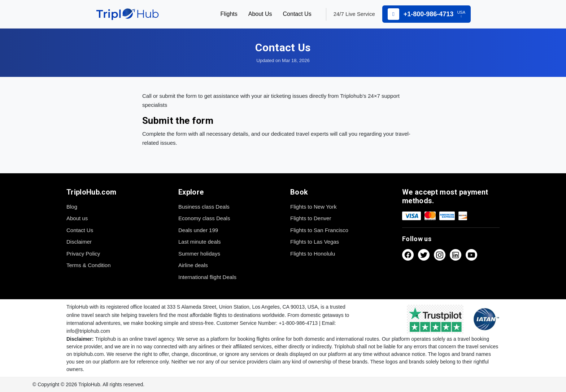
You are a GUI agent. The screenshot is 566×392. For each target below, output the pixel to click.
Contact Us (297, 14)
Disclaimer (79, 242)
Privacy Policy (83, 254)
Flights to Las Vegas (315, 242)
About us (77, 218)
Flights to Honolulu (313, 254)
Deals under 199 (198, 230)
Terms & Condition (89, 265)
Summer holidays (199, 254)
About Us (260, 14)
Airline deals (193, 265)
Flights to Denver (311, 218)
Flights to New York (313, 207)
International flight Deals (207, 277)
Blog (72, 207)
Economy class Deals (204, 218)
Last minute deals (200, 242)
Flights (229, 14)
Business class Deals (204, 207)
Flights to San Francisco (319, 230)
